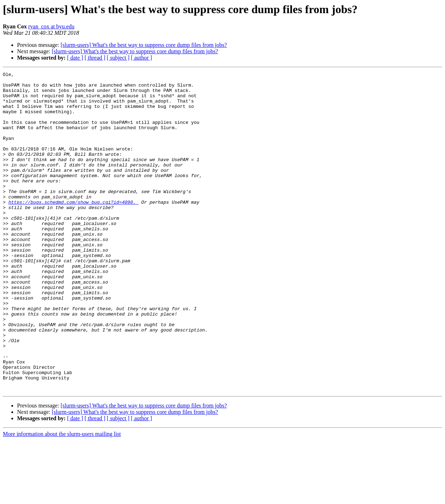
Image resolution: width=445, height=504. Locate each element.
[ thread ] (95, 58)
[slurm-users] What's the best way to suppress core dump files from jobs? (144, 45)
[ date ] (75, 58)
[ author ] (142, 58)
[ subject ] (118, 58)
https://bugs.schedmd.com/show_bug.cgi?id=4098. (74, 229)
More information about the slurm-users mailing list (62, 498)
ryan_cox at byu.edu (51, 26)
